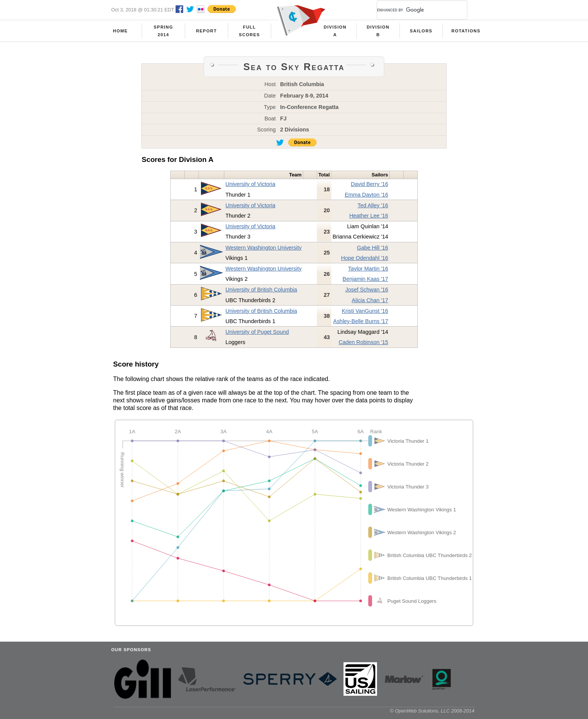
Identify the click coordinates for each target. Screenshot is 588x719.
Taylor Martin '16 (368, 269)
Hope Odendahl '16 (365, 258)
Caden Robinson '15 (363, 342)
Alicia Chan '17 (370, 300)
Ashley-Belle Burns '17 (361, 321)
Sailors (421, 31)
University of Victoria (250, 184)
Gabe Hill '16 (372, 248)
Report (207, 31)
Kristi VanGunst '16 (365, 311)
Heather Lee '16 (369, 216)
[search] (413, 10)
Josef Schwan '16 (367, 290)
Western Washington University (264, 248)
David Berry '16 (369, 184)
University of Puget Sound (257, 332)
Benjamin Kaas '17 (366, 279)
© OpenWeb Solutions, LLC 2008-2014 (432, 711)
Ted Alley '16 (373, 205)
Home (121, 31)
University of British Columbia (261, 290)
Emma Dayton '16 (366, 195)
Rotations (466, 31)
